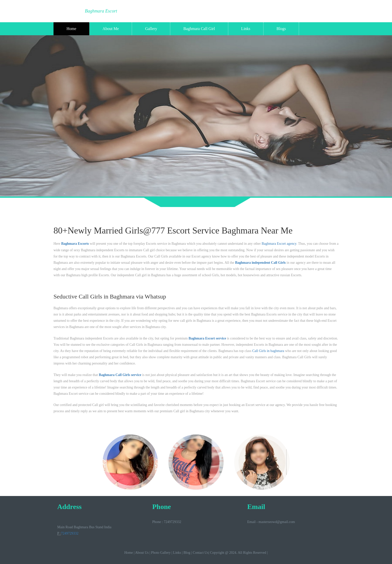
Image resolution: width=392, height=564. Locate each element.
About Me (111, 29)
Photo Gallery (161, 553)
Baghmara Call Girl (199, 29)
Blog (187, 553)
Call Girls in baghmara (268, 351)
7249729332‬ (70, 533)
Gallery (151, 29)
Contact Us (201, 553)
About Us (142, 553)
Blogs (281, 29)
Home (71, 29)
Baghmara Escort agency (279, 244)
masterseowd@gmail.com (277, 522)
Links (246, 29)
